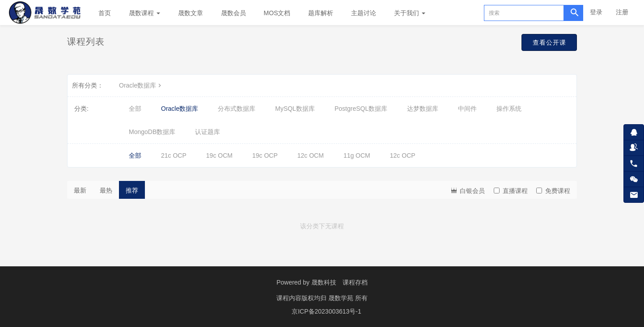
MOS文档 (277, 13)
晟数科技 (324, 282)
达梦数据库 (423, 109)
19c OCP (265, 155)
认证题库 (208, 132)
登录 (596, 12)
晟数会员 (233, 13)
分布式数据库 (237, 109)
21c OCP (174, 155)
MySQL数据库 (295, 109)
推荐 (132, 190)
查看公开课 (544, 44)
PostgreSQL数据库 (361, 109)
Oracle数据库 (141, 85)
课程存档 (355, 282)
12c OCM (311, 155)
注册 (622, 12)
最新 (80, 190)
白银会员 (467, 190)
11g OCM (357, 155)
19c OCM (219, 155)
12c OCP (403, 155)
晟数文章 (191, 13)
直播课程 (511, 191)
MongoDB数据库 (152, 132)
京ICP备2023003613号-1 (326, 311)
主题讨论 (364, 13)
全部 (135, 109)
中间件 (467, 109)
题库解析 (321, 13)
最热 (106, 190)
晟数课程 (144, 13)
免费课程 (553, 191)
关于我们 (410, 13)
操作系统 (509, 109)
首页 (105, 13)
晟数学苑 (342, 298)
